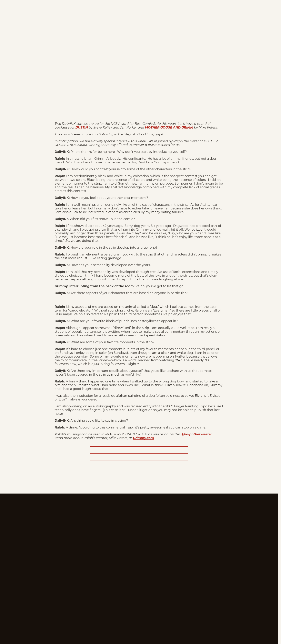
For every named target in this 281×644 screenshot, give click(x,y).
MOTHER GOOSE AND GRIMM (169, 127)
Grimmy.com (143, 438)
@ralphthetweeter (197, 434)
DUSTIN (82, 127)
